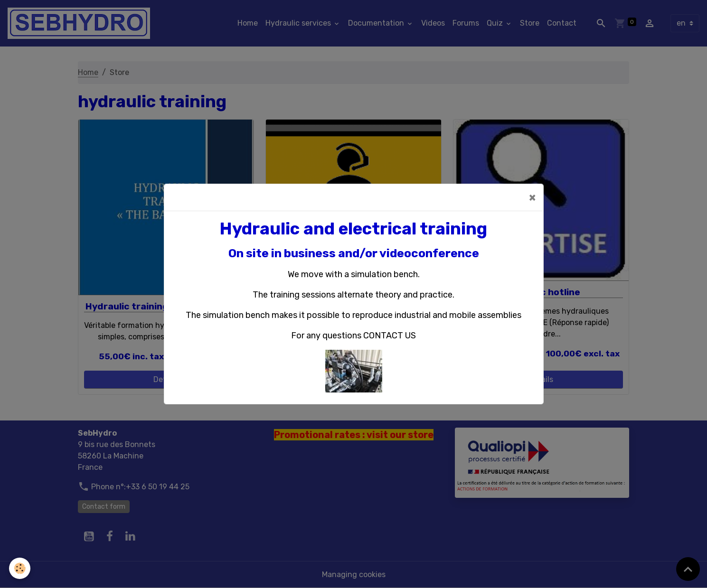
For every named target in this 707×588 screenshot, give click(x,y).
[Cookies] (20, 568)
